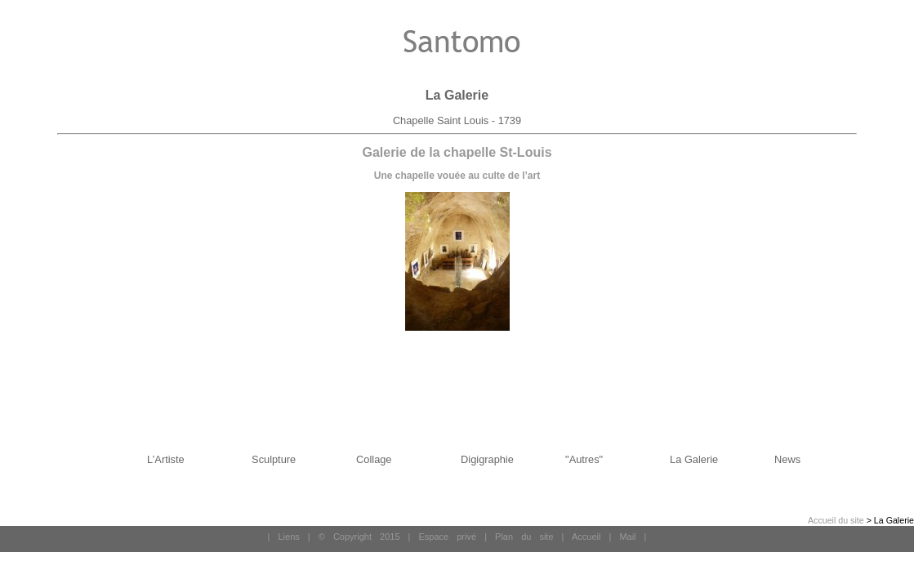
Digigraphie (487, 459)
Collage (374, 459)
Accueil (586, 537)
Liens (288, 537)
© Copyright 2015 (359, 537)
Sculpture (274, 459)
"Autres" (584, 459)
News (787, 459)
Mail (627, 537)
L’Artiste (166, 459)
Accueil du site (836, 520)
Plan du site (524, 537)
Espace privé (447, 537)
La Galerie (694, 459)
